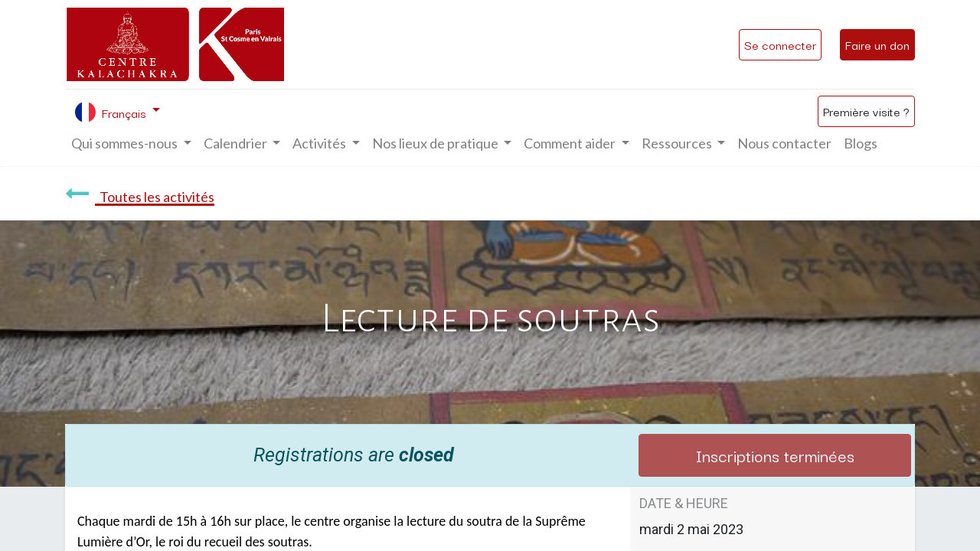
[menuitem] (784, 143)
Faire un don (877, 44)
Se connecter (780, 44)
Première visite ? (866, 111)
